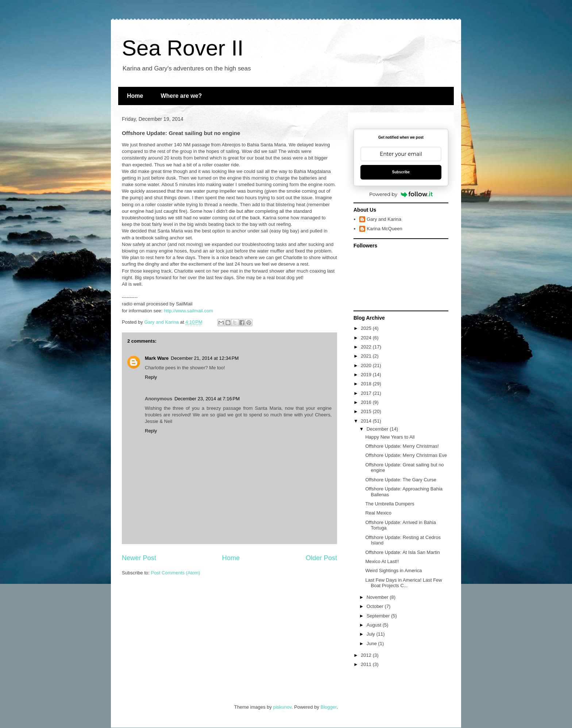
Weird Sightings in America (393, 571)
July (372, 634)
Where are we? (181, 96)
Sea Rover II (183, 48)
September (379, 616)
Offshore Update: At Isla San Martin (402, 552)
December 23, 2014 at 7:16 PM (207, 399)
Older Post (321, 558)
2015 (367, 411)
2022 (367, 347)
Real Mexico (378, 513)
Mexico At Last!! (382, 561)
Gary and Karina (384, 219)
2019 (367, 375)
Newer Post (139, 558)
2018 (367, 384)
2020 (367, 365)
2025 (367, 328)
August (375, 625)
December (378, 429)
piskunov (282, 707)
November (378, 597)
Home (135, 96)
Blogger (329, 707)
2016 (367, 402)
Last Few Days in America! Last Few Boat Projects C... (403, 583)
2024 (367, 338)
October (376, 606)
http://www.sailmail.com (188, 311)
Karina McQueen (384, 229)
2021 (367, 356)
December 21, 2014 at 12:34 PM (205, 358)
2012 (367, 655)
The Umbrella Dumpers (390, 504)
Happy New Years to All (390, 437)
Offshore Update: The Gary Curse (401, 480)
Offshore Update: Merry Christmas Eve (406, 455)
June (372, 644)
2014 (367, 421)
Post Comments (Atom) (176, 573)
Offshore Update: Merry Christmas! (402, 446)
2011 (367, 664)
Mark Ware (157, 358)
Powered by (401, 194)
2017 (367, 393)
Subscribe (401, 172)
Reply (151, 377)
